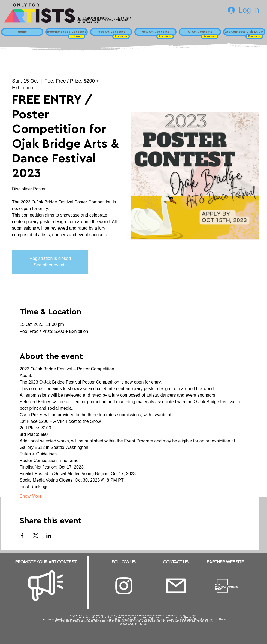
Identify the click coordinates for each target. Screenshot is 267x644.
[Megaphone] (46, 586)
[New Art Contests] (155, 32)
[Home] (22, 32)
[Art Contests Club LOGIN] (244, 32)
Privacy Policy (204, 621)
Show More (31, 496)
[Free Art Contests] (111, 32)
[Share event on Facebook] (22, 536)
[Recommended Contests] (67, 32)
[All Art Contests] (200, 32)
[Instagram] (124, 586)
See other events (50, 265)
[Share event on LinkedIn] (49, 536)
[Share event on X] (36, 536)
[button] (77, 36)
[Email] (176, 586)
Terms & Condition (176, 621)
